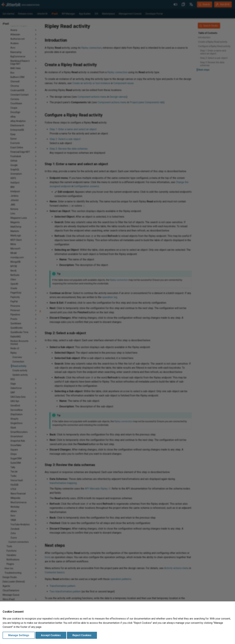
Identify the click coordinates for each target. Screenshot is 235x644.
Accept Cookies (51, 635)
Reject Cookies (82, 635)
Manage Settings (19, 635)
